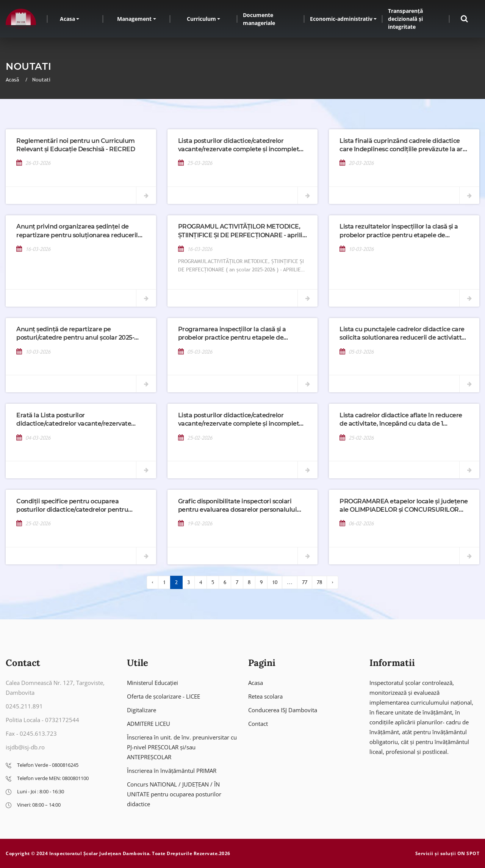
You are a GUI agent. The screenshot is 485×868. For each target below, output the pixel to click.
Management (134, 19)
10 (275, 582)
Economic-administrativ (341, 19)
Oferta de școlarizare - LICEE (163, 696)
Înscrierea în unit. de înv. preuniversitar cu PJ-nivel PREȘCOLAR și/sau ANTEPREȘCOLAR (182, 747)
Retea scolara (265, 696)
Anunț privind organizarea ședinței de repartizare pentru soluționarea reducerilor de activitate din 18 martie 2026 (80, 231)
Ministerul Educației (153, 683)
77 (305, 582)
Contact (258, 724)
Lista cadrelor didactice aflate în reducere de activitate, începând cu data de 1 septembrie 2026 (401, 420)
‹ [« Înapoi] (153, 582)
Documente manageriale (259, 19)
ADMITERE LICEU (149, 724)
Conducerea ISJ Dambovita (283, 710)
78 (319, 582)
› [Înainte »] (332, 582)
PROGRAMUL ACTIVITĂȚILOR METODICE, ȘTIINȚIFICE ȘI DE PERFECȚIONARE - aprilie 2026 (242, 231)
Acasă (13, 80)
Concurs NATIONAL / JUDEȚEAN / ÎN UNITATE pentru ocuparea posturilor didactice (174, 794)
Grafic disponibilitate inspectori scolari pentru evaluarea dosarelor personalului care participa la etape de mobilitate (238, 506)
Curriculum (201, 19)
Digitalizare (142, 710)
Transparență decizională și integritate (405, 19)
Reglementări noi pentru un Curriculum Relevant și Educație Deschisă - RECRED (76, 145)
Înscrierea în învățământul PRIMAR (172, 771)
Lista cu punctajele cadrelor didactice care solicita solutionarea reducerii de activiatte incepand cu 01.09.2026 (402, 334)
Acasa (67, 19)
